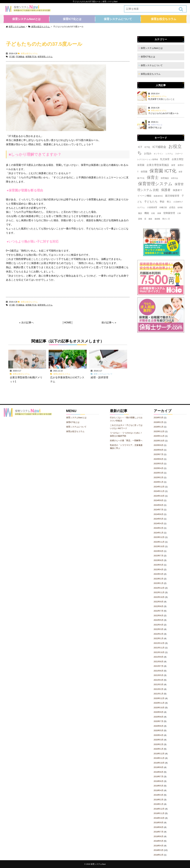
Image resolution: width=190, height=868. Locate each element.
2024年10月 (159, 496)
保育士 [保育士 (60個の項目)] (153, 177)
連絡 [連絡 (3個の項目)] (150, 219)
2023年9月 (159, 551)
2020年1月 (159, 749)
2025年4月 (159, 468)
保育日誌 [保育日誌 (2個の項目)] (175, 178)
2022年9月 (159, 602)
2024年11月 (159, 491)
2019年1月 (159, 804)
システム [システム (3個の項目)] (169, 154)
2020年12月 (159, 698)
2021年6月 (159, 671)
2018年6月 (159, 836)
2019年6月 (159, 781)
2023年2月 (159, 579)
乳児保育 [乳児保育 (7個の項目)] (165, 159)
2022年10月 (159, 597)
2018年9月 (159, 823)
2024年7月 (159, 510)
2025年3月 (159, 473)
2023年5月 (159, 565)
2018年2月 (159, 855)
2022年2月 (159, 634)
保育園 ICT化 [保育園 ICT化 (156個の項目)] (163, 171)
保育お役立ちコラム (164, 19)
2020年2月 (159, 744)
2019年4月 (159, 790)
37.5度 (12, 57)
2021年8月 (159, 662)
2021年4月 (159, 680)
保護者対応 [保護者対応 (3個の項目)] (158, 196)
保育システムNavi (98, 864)
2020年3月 (159, 740)
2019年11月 (159, 758)
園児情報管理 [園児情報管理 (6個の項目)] (172, 196)
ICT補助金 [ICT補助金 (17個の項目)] (159, 147)
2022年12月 (159, 588)
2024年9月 (159, 500)
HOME (68, 323)
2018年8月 (159, 827)
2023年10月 (159, 546)
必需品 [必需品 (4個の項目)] (172, 207)
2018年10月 (159, 818)
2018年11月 (159, 813)
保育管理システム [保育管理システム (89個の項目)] (155, 184)
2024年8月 (159, 505)
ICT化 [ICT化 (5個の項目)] (147, 147)
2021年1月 (159, 694)
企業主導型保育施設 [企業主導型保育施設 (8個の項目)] (158, 165)
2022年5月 (159, 620)
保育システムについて (118, 19)
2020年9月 (159, 712)
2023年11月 (159, 542)
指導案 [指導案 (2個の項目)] (180, 207)
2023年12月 (159, 537)
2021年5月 (159, 675)
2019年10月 (159, 763)
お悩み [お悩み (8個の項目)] (148, 153)
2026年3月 (159, 418)
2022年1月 (159, 638)
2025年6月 (159, 459)
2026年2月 (159, 422)
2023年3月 (159, 574)
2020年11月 (159, 703)
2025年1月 (159, 482)
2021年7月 (159, 666)
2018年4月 (159, 846)
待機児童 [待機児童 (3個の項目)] (163, 207)
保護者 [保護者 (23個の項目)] (166, 190)
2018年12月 (159, 809)
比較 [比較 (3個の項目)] (153, 213)
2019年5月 (159, 786)
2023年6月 (159, 560)
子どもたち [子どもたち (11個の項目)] (151, 202)
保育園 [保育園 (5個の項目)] (144, 172)
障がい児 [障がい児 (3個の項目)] (166, 219)
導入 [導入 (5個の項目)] (169, 202)
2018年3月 (159, 850)
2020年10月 (159, 708)
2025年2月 (159, 477)
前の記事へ (108, 323)
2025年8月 (159, 450)
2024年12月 (159, 487)
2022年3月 (159, 629)
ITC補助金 (20, 57)
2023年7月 (159, 556)
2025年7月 (159, 454)
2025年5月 (159, 464)
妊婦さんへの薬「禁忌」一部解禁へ (126, 440)
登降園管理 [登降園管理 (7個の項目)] (169, 213)
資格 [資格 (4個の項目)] (140, 219)
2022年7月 (159, 611)
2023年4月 (159, 569)
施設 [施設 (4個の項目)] (140, 213)
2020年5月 (159, 730)
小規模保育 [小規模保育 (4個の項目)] (152, 207)
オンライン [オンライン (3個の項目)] (158, 154)
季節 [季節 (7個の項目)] (162, 202)
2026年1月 (159, 427)
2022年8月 (159, 606)
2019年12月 (159, 754)
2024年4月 (159, 523)
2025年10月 (159, 441)
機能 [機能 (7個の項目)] (147, 213)
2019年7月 (159, 777)
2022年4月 (159, 625)
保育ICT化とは (72, 19)
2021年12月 (159, 643)
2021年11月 (159, 648)
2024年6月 (159, 514)
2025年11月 (159, 436)
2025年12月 (159, 431)
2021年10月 (159, 652)
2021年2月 (159, 689)
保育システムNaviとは (26, 19)
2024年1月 (159, 533)
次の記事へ (28, 323)
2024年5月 (159, 519)
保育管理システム (45, 57)
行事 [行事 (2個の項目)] (179, 213)
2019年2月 (159, 800)
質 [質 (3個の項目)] (145, 219)
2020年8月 (159, 717)
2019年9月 (159, 767)
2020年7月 (159, 721)
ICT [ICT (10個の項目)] (140, 147)
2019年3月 (159, 795)
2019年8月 (159, 772)
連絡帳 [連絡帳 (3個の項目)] (157, 219)
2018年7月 (159, 832)
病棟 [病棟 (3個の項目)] (159, 213)
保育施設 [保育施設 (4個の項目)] (165, 178)
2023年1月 (159, 583)
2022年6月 (159, 616)
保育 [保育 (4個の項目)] (173, 165)
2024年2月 (159, 528)
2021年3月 (159, 684)
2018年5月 (159, 841)
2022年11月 (159, 592)
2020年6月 (159, 726)
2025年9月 (159, 445)
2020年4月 (159, 735)
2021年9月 (159, 657)
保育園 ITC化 (31, 57)
